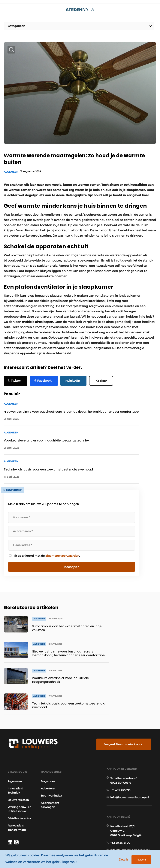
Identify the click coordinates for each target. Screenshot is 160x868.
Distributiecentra (18, 778)
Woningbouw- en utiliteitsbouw (18, 768)
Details (122, 860)
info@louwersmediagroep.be (131, 816)
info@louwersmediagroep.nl (131, 760)
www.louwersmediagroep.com (133, 835)
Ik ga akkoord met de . (47, 550)
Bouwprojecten (17, 759)
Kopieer (103, 375)
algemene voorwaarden (62, 550)
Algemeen (11, 171)
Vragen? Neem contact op (123, 699)
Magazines (47, 740)
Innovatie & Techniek (14, 750)
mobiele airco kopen (38, 316)
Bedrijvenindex (51, 755)
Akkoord (140, 860)
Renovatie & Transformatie (16, 787)
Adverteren (48, 748)
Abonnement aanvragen (49, 764)
